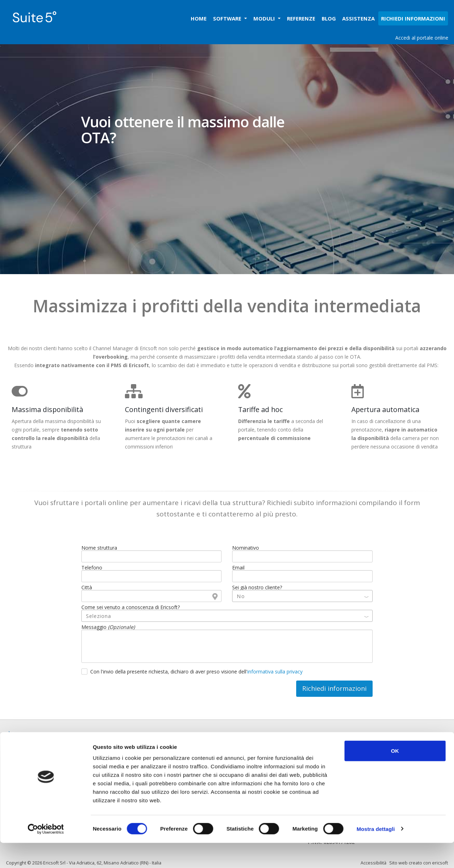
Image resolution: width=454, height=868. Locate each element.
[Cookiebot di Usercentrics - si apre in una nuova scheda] (46, 854)
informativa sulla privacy (275, 672)
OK (395, 776)
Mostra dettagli (376, 854)
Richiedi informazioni (334, 688)
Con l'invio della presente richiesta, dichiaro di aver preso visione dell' (196, 672)
